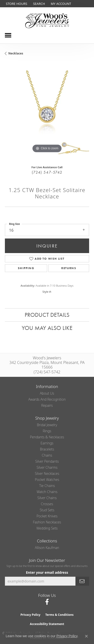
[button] (38, 4)
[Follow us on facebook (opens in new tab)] (47, 602)
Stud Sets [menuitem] (47, 510)
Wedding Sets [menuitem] (47, 528)
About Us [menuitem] (47, 393)
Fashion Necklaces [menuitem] (47, 522)
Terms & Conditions (59, 615)
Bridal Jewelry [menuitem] (47, 425)
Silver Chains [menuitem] (47, 498)
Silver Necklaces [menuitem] (47, 473)
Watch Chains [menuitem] (47, 492)
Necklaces (16, 53)
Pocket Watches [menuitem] (47, 480)
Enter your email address (47, 572)
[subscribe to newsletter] (82, 581)
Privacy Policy (31, 615)
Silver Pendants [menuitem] (47, 461)
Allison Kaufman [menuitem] (47, 548)
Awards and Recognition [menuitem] (47, 399)
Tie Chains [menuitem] (47, 486)
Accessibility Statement (47, 624)
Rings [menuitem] (47, 431)
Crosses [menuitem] (47, 504)
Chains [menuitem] (47, 455)
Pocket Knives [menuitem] (47, 516)
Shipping (26, 268)
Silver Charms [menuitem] (47, 467)
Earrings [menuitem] (47, 443)
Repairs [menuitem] (47, 405)
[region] (47, 112)
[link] (16, 4)
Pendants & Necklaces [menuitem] (47, 437)
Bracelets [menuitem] (47, 449)
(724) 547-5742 (47, 172)
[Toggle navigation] (8, 35)
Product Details (47, 315)
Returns (69, 268)
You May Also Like (47, 328)
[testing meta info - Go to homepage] (47, 21)
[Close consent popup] (86, 636)
